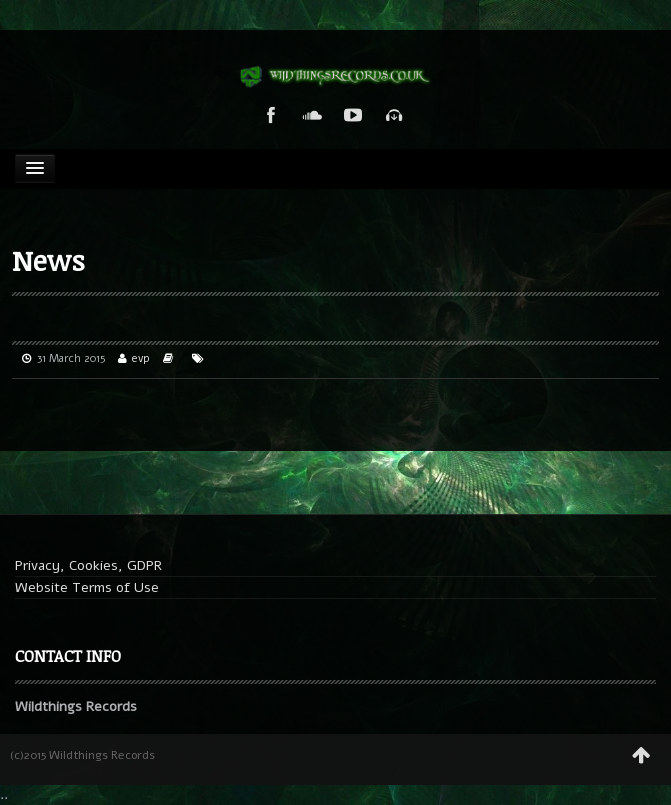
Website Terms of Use (87, 587)
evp (141, 358)
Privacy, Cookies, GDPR (88, 565)
